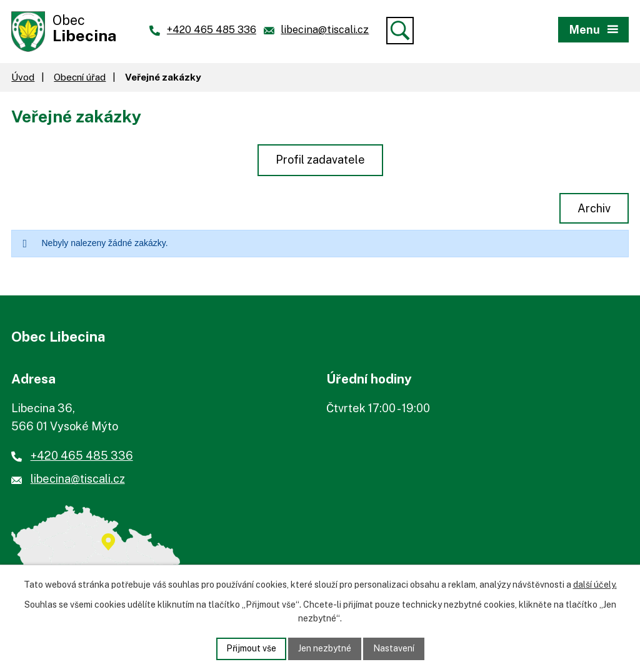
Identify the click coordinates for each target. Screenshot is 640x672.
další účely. (595, 585)
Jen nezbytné (325, 648)
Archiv (594, 208)
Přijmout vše (251, 648)
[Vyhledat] (400, 31)
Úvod (23, 77)
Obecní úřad (80, 77)
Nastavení (394, 648)
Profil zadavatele (320, 160)
